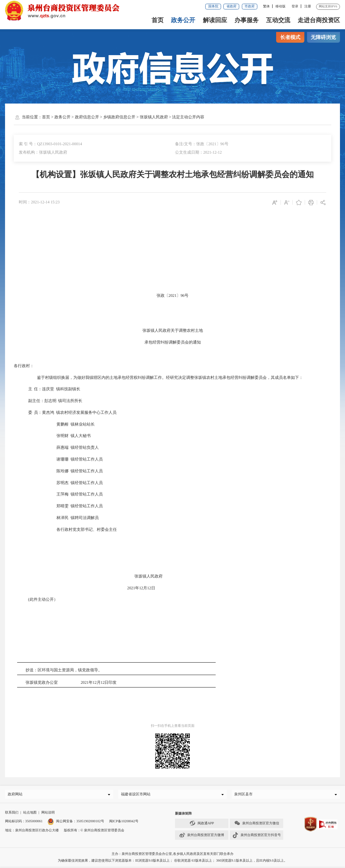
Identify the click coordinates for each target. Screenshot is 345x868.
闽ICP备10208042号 (124, 823)
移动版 (281, 6)
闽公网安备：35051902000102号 (76, 823)
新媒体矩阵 (183, 815)
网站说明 (48, 814)
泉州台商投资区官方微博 (202, 836)
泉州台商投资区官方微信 (257, 825)
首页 (158, 20)
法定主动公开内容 (188, 117)
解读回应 (215, 20)
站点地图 (30, 814)
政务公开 (183, 20)
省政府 (231, 6)
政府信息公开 (87, 117)
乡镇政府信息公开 (119, 117)
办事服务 (247, 20)
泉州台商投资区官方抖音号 (257, 836)
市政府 (250, 6)
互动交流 (278, 20)
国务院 (213, 6)
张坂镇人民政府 (154, 117)
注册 (308, 6)
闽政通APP (202, 825)
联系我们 (12, 814)
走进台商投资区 (319, 20)
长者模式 (290, 37)
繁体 (266, 6)
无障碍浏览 (323, 37)
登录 (295, 6)
